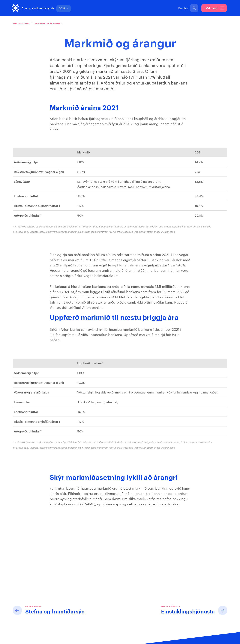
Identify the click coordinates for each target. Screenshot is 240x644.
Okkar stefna (21, 24)
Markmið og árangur (48, 24)
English (183, 9)
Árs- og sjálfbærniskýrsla (38, 9)
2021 (64, 9)
